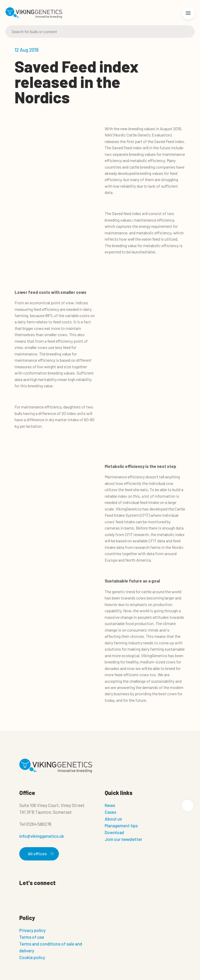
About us (113, 819)
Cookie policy (32, 957)
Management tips (121, 825)
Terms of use (32, 937)
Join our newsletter (123, 839)
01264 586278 (39, 824)
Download (114, 832)
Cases (110, 812)
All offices (40, 854)
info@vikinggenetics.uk (42, 836)
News (110, 805)
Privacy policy (32, 930)
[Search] (100, 32)
